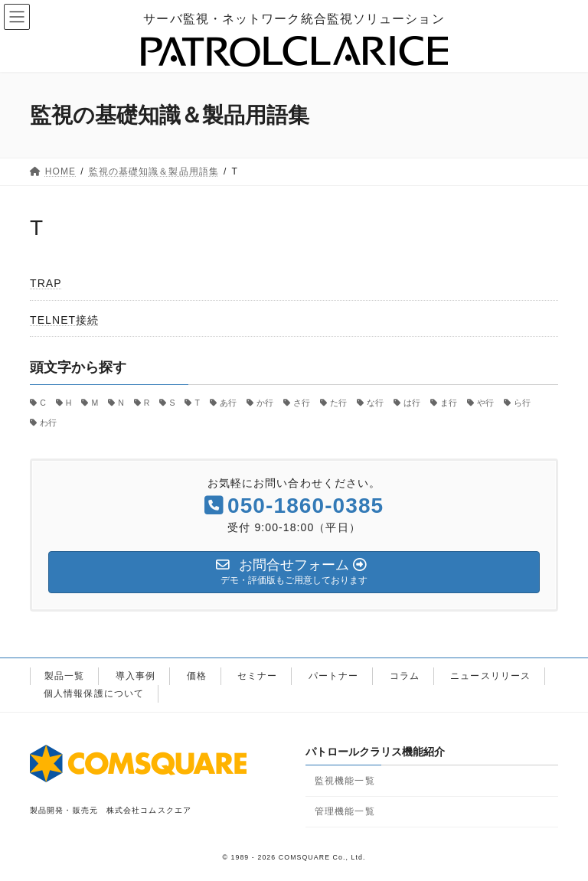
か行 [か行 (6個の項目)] (265, 403)
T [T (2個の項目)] (198, 403)
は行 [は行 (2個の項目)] (412, 403)
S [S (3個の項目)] (172, 403)
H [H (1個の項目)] (69, 403)
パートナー (334, 676)
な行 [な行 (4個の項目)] (375, 403)
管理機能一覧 (345, 811)
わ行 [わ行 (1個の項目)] (48, 422)
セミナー (257, 676)
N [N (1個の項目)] (121, 403)
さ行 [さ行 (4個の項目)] (302, 403)
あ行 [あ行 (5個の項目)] (228, 403)
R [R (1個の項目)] (147, 403)
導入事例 (136, 676)
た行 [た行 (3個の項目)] (338, 403)
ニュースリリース (490, 676)
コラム (405, 676)
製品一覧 (64, 676)
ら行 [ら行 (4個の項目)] (522, 403)
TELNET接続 (64, 320)
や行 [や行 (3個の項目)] (485, 403)
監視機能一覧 (345, 781)
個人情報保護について (94, 693)
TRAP (46, 283)
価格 (197, 676)
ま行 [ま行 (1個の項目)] (449, 403)
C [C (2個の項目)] (43, 403)
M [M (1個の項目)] (95, 403)
